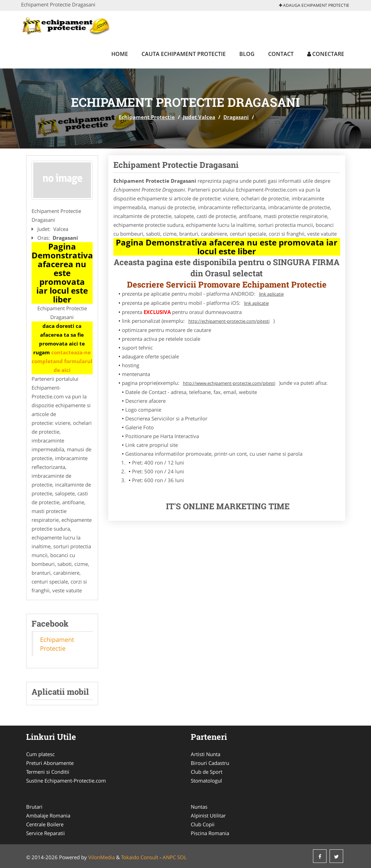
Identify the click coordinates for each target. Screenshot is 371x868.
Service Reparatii (45, 833)
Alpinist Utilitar (208, 815)
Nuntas (199, 807)
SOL (182, 857)
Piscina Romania (210, 833)
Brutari (34, 807)
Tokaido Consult (140, 857)
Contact (281, 54)
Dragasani (236, 117)
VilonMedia (101, 857)
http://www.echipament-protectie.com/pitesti (229, 383)
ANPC (169, 857)
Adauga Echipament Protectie (314, 5)
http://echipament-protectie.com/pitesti (229, 321)
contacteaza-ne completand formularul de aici (62, 361)
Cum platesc (40, 754)
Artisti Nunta (206, 754)
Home (120, 54)
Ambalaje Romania (48, 815)
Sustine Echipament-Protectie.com (66, 781)
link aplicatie (271, 294)
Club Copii (203, 824)
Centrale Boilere (45, 824)
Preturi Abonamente (50, 763)
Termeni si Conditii (48, 772)
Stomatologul (206, 781)
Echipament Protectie (147, 117)
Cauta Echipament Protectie (184, 54)
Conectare (326, 54)
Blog (247, 54)
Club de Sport (207, 772)
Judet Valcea (199, 117)
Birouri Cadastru (210, 763)
